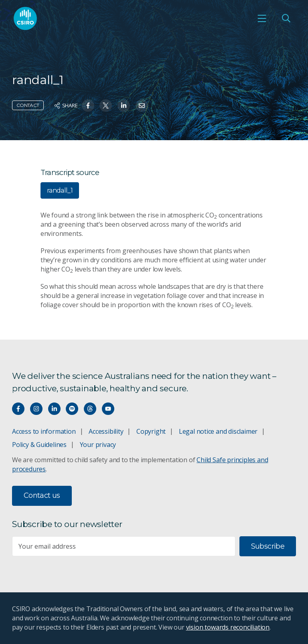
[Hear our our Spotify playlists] (72, 409)
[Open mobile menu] (262, 18)
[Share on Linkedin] (124, 106)
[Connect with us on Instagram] (36, 409)
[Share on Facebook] (88, 106)
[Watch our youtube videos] (108, 409)
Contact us (42, 495)
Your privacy (98, 445)
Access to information (44, 431)
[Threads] (90, 409)
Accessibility (106, 431)
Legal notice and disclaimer (218, 431)
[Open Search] (286, 18)
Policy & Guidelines (39, 445)
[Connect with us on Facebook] (18, 409)
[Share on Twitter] (106, 106)
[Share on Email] (142, 106)
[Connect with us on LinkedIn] (54, 409)
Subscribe (268, 546)
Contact (28, 105)
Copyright (151, 431)
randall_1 (60, 190)
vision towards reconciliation (228, 627)
